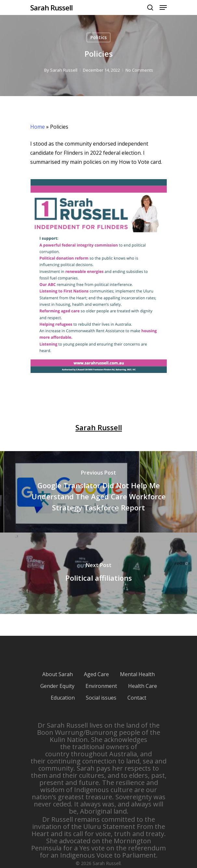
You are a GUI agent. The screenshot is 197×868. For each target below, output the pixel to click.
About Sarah (58, 674)
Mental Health (137, 674)
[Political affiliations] (98, 573)
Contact (137, 698)
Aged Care (96, 674)
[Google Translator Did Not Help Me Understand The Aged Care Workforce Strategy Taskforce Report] (98, 492)
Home (38, 127)
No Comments (139, 70)
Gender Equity (57, 686)
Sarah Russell (51, 7)
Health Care (143, 686)
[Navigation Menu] (163, 7)
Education (63, 698)
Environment (101, 686)
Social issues (101, 698)
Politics (98, 37)
